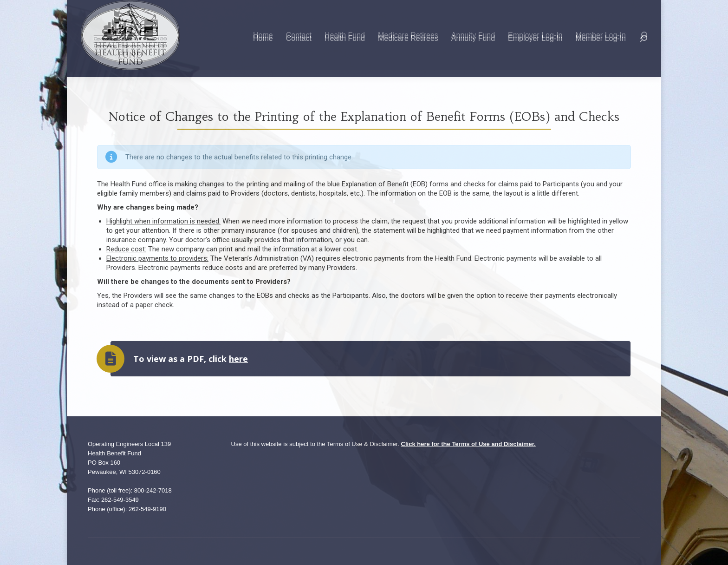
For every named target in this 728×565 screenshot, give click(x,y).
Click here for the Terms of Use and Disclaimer (468, 444)
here (238, 359)
